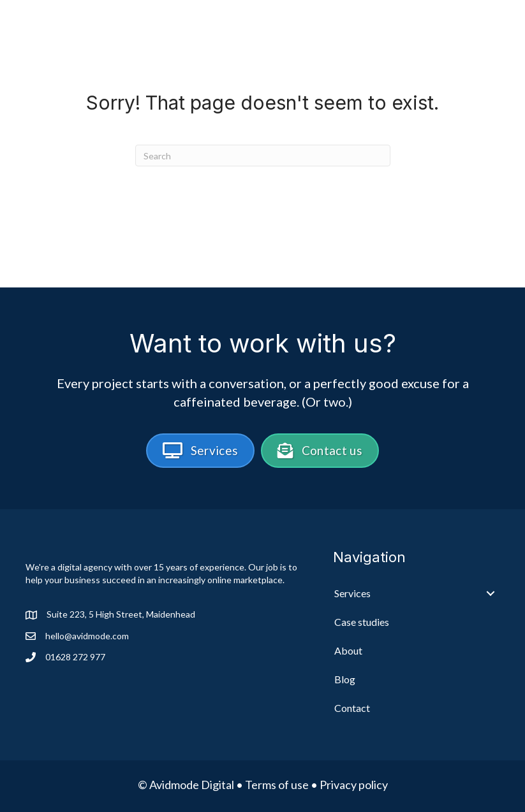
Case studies (354, 26)
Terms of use (277, 785)
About (428, 26)
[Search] (263, 156)
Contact (468, 47)
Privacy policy (354, 785)
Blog (477, 26)
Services (266, 26)
